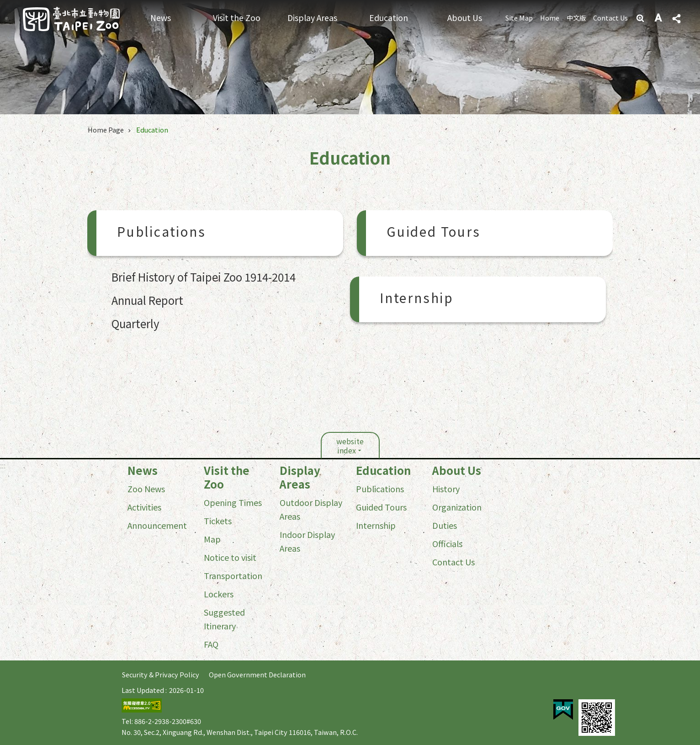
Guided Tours (434, 233)
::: (3, 465)
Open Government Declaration (257, 674)
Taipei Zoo (71, 19)
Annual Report (147, 300)
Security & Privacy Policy (161, 674)
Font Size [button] (659, 18)
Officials (447, 543)
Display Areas (312, 18)
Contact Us (610, 18)
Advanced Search (641, 18)
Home (550, 18)
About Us (465, 18)
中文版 (576, 18)
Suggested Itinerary (224, 619)
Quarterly (135, 323)
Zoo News (146, 489)
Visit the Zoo (237, 18)
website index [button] (350, 446)
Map (212, 539)
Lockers (219, 594)
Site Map (519, 18)
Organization (457, 507)
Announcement (157, 525)
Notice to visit (230, 557)
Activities (144, 507)
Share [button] (676, 19)
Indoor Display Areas (307, 541)
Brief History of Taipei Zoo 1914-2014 (204, 277)
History (446, 489)
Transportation (233, 575)
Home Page (106, 130)
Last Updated (143, 690)
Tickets (218, 521)
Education (389, 18)
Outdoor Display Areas (311, 509)
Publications (162, 233)
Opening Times (233, 502)
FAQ (211, 644)
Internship (416, 299)
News (161, 18)
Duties (445, 525)
